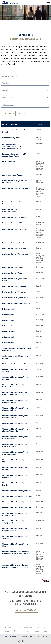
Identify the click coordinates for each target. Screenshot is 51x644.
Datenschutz (35, 637)
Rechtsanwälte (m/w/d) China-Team (15, 188)
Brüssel (37, 631)
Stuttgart (27, 631)
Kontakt (13, 637)
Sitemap (45, 637)
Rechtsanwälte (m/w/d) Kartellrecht (15, 243)
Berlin (19, 628)
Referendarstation (9, 309)
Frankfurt (41, 628)
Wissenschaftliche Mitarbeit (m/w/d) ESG (17, 423)
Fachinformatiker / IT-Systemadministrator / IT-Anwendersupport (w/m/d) (12, 146)
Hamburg (7, 631)
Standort (40, 124)
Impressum (23, 637)
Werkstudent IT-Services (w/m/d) (14, 364)
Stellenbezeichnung (10, 124)
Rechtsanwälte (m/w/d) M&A (13, 267)
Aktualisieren (24, 114)
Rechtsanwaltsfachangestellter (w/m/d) (17, 303)
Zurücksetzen (9, 114)
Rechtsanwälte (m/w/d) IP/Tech (14, 223)
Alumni (6, 637)
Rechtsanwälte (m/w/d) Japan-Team (15, 229)
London (46, 631)
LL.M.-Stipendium (9, 162)
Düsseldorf (29, 628)
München (16, 631)
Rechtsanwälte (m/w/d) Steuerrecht (15, 286)
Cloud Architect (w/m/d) (11, 138)
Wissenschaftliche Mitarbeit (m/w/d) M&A (17, 491)
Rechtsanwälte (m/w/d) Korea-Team (15, 254)
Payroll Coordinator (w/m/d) (13, 175)
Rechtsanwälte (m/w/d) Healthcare (15, 217)
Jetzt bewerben (26, 610)
